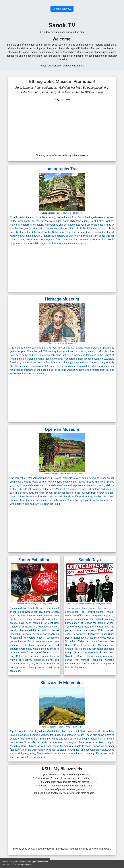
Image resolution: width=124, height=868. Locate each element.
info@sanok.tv (25, 865)
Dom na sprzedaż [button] (62, 9)
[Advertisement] (36, 267)
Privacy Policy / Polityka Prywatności (31, 862)
